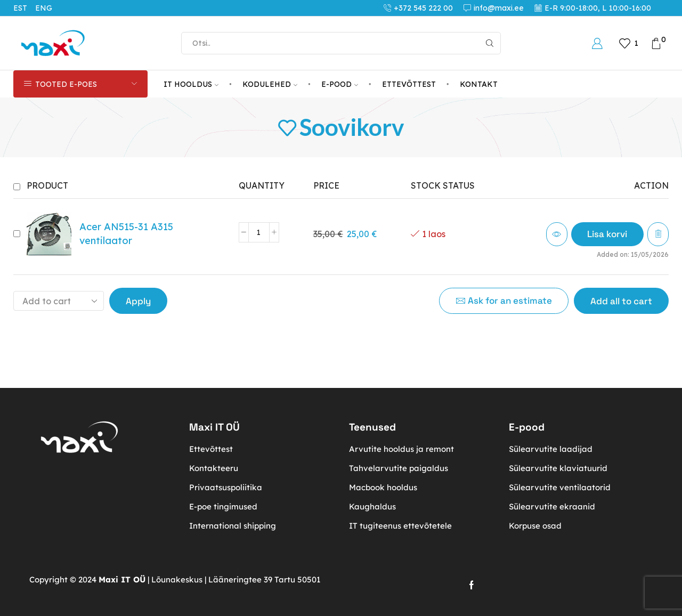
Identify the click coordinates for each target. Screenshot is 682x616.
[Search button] (490, 43)
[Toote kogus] (259, 232)
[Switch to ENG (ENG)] (48, 8)
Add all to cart (621, 301)
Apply (138, 301)
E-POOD (340, 84)
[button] (607, 234)
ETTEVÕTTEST (409, 84)
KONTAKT (479, 84)
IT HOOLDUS (191, 84)
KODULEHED (270, 84)
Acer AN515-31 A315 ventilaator (126, 234)
